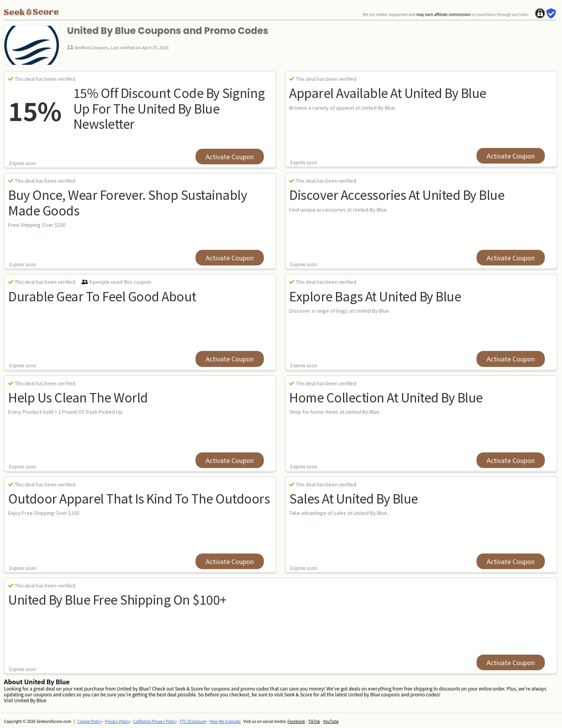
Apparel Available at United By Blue (388, 93)
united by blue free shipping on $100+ (117, 599)
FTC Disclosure (193, 721)
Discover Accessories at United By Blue (397, 194)
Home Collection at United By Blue (386, 397)
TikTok (314, 721)
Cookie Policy (90, 721)
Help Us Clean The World (78, 397)
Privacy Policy (117, 721)
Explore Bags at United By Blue (375, 296)
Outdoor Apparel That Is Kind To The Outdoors (139, 498)
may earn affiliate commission (444, 14)
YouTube (331, 721)
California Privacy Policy (155, 721)
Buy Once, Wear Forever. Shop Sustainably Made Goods (128, 202)
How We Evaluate (225, 721)
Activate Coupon (230, 157)
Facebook (296, 721)
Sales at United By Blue (354, 498)
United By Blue (30, 700)
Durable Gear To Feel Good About (102, 296)
